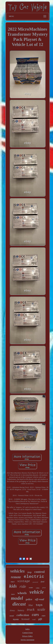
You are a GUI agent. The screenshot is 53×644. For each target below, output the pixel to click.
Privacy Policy (28, 636)
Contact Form (27, 633)
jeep (30, 572)
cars (35, 615)
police (29, 599)
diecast (19, 604)
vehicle (37, 592)
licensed (25, 619)
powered (35, 582)
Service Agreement (27, 640)
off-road (39, 599)
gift (40, 619)
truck (31, 609)
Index (27, 629)
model (17, 598)
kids (13, 586)
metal (12, 616)
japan (13, 594)
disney (12, 610)
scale (41, 609)
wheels (22, 593)
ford (43, 582)
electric (34, 577)
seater (31, 588)
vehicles (18, 571)
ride (23, 586)
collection (23, 615)
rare (44, 616)
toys (39, 605)
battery (21, 610)
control (40, 572)
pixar (44, 588)
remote (16, 577)
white (38, 588)
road (34, 619)
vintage (24, 581)
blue (31, 605)
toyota (16, 619)
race (13, 582)
